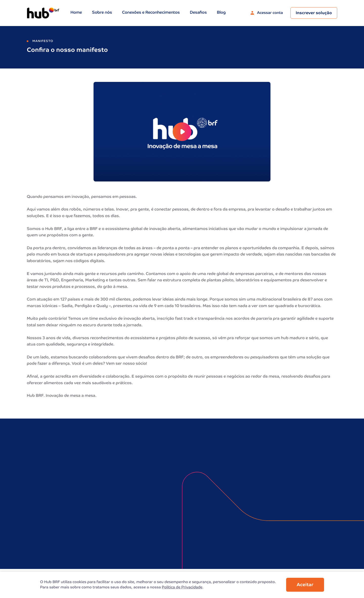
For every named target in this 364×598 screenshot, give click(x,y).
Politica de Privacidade (182, 588)
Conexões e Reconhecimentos (151, 13)
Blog (221, 13)
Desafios (198, 13)
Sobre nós (102, 13)
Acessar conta (267, 13)
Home (76, 13)
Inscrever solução (314, 13)
